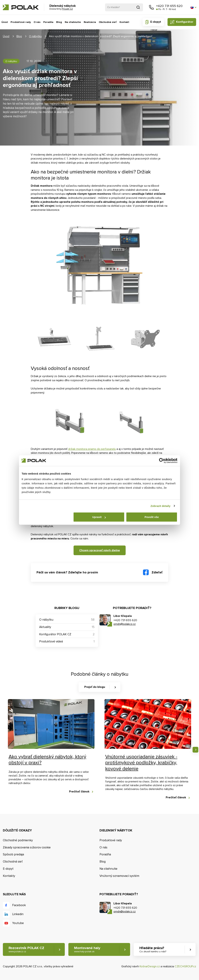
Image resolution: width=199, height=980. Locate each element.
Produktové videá (51, 641)
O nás (37, 22)
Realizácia (90, 22)
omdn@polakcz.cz (125, 624)
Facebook (19, 905)
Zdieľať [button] (157, 572)
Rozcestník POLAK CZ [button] (26, 950)
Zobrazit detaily (161, 506)
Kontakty (9, 876)
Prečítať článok (79, 792)
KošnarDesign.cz (150, 966)
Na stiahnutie (73, 22)
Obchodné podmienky (18, 840)
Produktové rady (21, 22)
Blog (59, 22)
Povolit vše (152, 517)
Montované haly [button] (87, 950)
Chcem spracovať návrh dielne (100, 550)
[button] (193, 7)
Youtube (18, 923)
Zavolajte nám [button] (151, 7)
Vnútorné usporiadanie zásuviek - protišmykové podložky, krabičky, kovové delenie (141, 763)
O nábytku (35, 36)
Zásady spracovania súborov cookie (27, 847)
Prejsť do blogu (95, 687)
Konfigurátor (185, 22)
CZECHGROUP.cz (185, 966)
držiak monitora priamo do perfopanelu (92, 449)
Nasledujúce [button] (195, 750)
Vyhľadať (138, 7)
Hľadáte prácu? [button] (153, 950)
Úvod (5, 22)
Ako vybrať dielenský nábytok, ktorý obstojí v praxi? (47, 760)
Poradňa (48, 22)
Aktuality (45, 627)
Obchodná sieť (108, 22)
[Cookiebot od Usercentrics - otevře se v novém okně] (162, 461)
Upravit (99, 517)
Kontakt (124, 22)
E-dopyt (156, 22)
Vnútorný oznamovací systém (119, 876)
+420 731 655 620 (169, 6)
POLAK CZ (21, 7)
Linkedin (18, 914)
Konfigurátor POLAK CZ (55, 634)
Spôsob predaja (13, 854)
